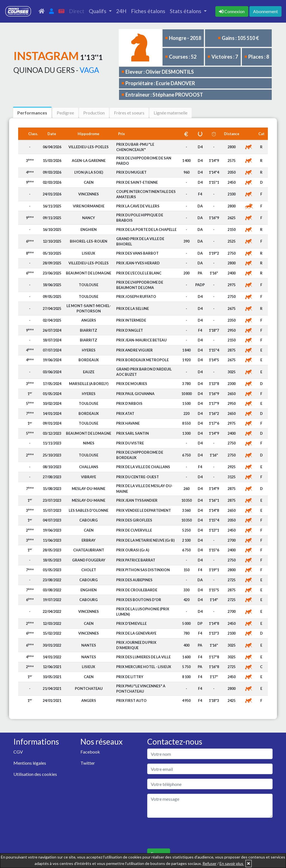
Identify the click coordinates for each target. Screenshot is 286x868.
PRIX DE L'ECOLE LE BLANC (139, 273)
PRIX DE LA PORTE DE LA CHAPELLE (146, 229)
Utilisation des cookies (35, 774)
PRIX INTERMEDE (131, 320)
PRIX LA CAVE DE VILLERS (138, 206)
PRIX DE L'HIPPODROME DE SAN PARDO (144, 161)
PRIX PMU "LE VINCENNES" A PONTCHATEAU (141, 689)
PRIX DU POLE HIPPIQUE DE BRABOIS (140, 218)
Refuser (209, 863)
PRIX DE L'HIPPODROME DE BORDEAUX (140, 455)
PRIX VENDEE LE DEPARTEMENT (144, 510)
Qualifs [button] (98, 11)
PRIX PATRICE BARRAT (136, 560)
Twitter (88, 763)
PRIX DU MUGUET (131, 172)
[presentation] (190, 833)
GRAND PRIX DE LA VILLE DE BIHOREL (140, 241)
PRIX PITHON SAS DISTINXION (143, 570)
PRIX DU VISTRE (130, 443)
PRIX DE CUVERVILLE (134, 530)
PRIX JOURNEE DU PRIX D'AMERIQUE (136, 645)
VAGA (89, 70)
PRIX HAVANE (128, 423)
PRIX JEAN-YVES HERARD (138, 263)
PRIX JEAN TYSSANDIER (137, 500)
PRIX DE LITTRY (130, 677)
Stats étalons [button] (186, 11)
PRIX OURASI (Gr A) (133, 550)
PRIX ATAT (125, 413)
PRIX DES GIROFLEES (134, 520)
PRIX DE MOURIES (132, 384)
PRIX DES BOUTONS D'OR (139, 600)
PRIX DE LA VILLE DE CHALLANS (143, 467)
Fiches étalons (148, 11)
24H (121, 11)
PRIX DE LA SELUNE (133, 309)
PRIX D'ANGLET (130, 330)
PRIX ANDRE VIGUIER (134, 350)
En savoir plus (232, 863)
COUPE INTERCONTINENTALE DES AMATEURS (146, 194)
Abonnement (265, 11)
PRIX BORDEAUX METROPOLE (142, 360)
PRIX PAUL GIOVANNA (135, 394)
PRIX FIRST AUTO (131, 700)
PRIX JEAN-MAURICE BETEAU (141, 340)
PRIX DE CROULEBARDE (137, 590)
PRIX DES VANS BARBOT (137, 253)
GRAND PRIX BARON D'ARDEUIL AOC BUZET (144, 372)
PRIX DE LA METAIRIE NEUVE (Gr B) (145, 540)
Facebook (90, 752)
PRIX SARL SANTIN (133, 433)
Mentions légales (30, 763)
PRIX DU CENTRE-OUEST (138, 477)
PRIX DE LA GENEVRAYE (136, 633)
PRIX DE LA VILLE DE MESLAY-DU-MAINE (144, 488)
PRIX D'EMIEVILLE (131, 623)
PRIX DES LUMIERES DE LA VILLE (143, 657)
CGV (18, 752)
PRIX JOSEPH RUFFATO (136, 296)
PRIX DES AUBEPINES (134, 580)
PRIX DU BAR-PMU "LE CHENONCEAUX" (135, 147)
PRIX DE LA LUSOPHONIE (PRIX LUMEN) (143, 612)
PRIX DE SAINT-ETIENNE (137, 182)
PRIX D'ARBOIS (129, 403)
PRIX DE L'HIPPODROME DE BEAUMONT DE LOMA (140, 285)
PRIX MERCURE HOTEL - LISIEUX (144, 667)
